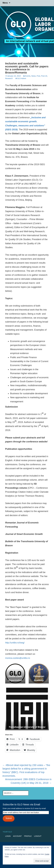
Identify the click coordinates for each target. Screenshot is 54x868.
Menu (5, 3)
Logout (38, 836)
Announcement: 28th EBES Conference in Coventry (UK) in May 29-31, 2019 (28, 781)
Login (8, 836)
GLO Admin (22, 78)
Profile (28, 836)
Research (9, 78)
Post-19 (44, 76)
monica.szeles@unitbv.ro (18, 658)
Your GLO (7, 832)
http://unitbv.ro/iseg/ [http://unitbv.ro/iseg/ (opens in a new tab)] (15, 643)
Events (28, 76)
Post (38, 76)
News (34, 76)
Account (17, 836)
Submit (9, 818)
